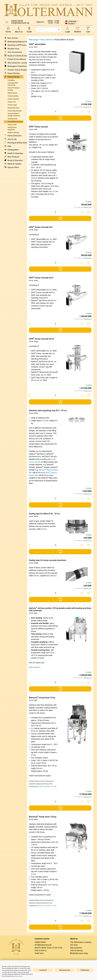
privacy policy (18, 976)
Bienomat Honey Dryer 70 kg (42, 698)
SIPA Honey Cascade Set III (41, 339)
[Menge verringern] (30, 112)
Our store (74, 945)
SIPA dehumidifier (37, 44)
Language (72, 21)
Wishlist (78, 30)
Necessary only (65, 970)
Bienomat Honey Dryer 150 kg (43, 817)
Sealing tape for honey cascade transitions (48, 560)
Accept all (43, 970)
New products (76, 948)
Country (71, 24)
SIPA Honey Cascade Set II (41, 278)
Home (8, 30)
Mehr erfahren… (35, 667)
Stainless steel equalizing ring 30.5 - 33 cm (48, 410)
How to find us (41, 950)
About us (19, 30)
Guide (29, 30)
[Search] (59, 30)
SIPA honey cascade (38, 127)
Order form (39, 953)
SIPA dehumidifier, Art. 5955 (48, 787)
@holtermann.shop (80, 953)
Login (68, 30)
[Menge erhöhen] (82, 112)
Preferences (85, 970)
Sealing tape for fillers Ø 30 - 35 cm (44, 514)
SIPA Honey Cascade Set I (41, 227)
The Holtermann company (81, 942)
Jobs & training (76, 950)
